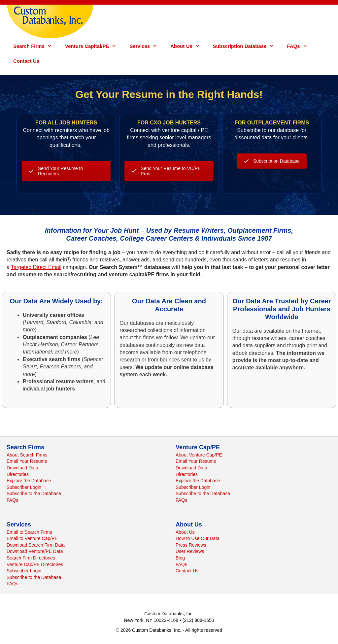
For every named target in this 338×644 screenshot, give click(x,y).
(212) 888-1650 (198, 620)
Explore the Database (29, 481)
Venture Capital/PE (94, 46)
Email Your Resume (27, 461)
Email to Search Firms (29, 532)
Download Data (22, 468)
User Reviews (190, 551)
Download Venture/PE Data (35, 551)
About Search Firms (27, 455)
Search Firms (36, 46)
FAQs (300, 46)
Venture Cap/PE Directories (35, 564)
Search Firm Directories (31, 558)
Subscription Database (247, 46)
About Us (188, 46)
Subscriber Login (24, 487)
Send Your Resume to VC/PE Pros (166, 187)
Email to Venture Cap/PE (32, 538)
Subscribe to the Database (34, 493)
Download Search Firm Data (36, 545)
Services (147, 46)
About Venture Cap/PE (199, 455)
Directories (18, 474)
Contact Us (26, 61)
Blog (180, 558)
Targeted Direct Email (36, 267)
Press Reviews (191, 545)
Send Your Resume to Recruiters (56, 187)
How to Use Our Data (198, 538)
